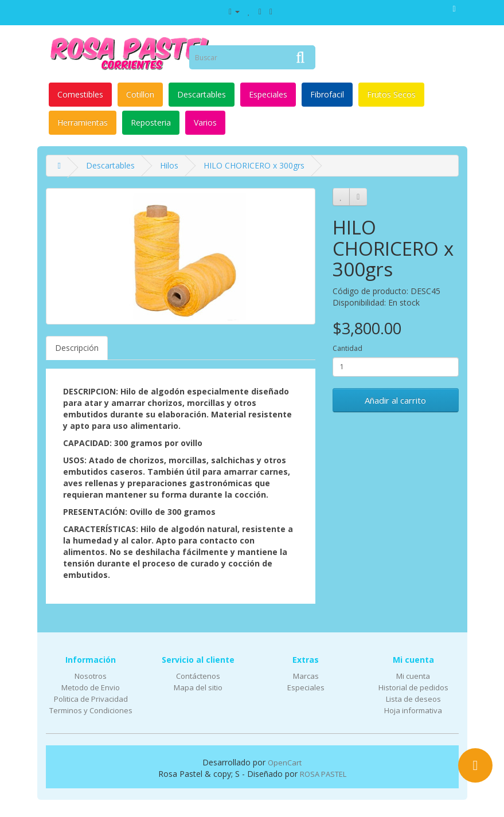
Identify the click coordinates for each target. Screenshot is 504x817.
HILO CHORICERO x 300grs (254, 165)
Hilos (169, 165)
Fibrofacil (327, 94)
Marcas (306, 676)
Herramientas (83, 122)
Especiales (268, 94)
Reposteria (151, 122)
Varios (205, 122)
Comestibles (80, 94)
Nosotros (91, 676)
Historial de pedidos (413, 687)
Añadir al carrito (395, 400)
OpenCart (285, 763)
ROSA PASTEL (323, 774)
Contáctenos (198, 676)
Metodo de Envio (91, 687)
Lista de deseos (413, 699)
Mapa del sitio (198, 687)
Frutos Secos (391, 94)
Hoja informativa (413, 710)
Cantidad (347, 348)
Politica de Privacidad (91, 699)
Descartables (202, 94)
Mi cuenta (413, 676)
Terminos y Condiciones (91, 710)
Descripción (77, 348)
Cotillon (140, 94)
